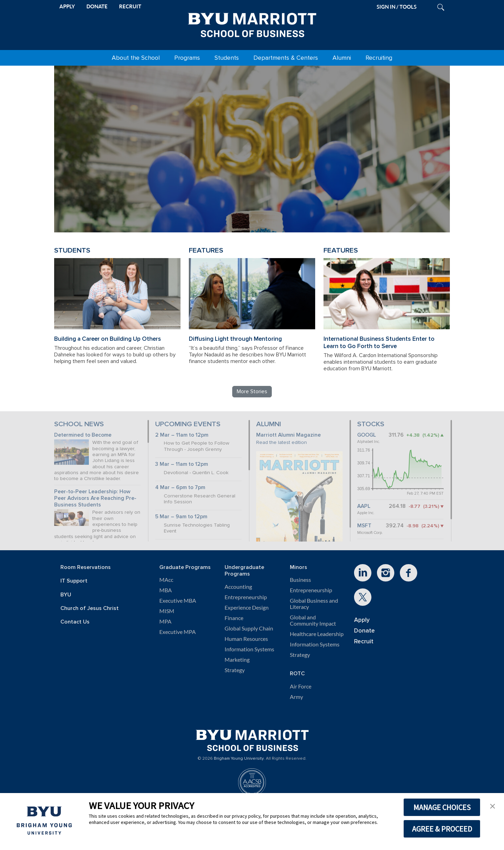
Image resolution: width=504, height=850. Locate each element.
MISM (167, 611)
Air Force (301, 686)
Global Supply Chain (249, 628)
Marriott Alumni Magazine (288, 435)
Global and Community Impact (313, 620)
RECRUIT (130, 6)
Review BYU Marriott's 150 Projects (348, 199)
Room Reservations (86, 567)
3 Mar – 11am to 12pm (182, 464)
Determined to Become (83, 435)
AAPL (364, 506)
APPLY (67, 6)
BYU (66, 595)
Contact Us (75, 622)
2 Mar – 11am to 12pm (182, 435)
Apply (362, 620)
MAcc (166, 580)
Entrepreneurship (246, 597)
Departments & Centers (286, 58)
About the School (136, 58)
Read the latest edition (282, 442)
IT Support (74, 581)
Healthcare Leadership (317, 634)
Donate (364, 631)
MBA (166, 590)
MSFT (364, 526)
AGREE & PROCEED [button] (442, 829)
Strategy (235, 670)
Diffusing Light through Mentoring (235, 339)
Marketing (237, 660)
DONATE (97, 6)
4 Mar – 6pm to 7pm (180, 488)
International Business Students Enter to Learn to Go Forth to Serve (379, 343)
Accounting (238, 587)
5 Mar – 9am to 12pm (181, 517)
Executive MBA (178, 601)
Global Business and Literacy (314, 604)
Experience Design (247, 608)
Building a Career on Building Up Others (108, 339)
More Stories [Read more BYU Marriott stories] (252, 391)
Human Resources (246, 639)
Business (300, 580)
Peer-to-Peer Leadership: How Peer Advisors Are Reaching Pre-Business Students (95, 498)
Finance (234, 618)
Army (296, 697)
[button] (493, 806)
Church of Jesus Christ (90, 608)
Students (227, 58)
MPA (165, 621)
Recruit (364, 641)
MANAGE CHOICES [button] (442, 807)
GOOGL (367, 435)
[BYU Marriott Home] (252, 24)
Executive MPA (178, 632)
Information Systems (249, 649)
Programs (187, 58)
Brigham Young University (239, 759)
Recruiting (379, 58)
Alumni (342, 58)
